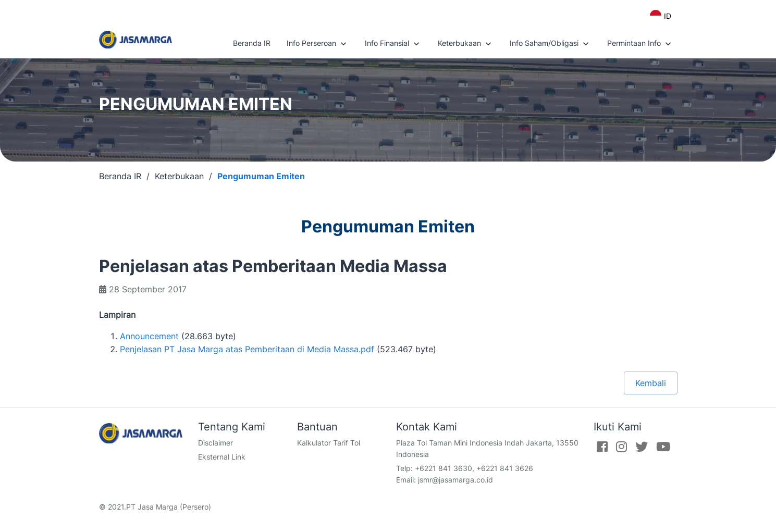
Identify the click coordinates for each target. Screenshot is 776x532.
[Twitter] (642, 447)
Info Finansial (393, 44)
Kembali (651, 383)
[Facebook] (602, 447)
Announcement (149, 336)
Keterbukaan (466, 44)
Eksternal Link (222, 457)
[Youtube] (663, 447)
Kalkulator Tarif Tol (329, 443)
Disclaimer (215, 443)
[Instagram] (621, 447)
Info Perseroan (318, 44)
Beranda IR (252, 43)
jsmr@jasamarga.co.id (455, 480)
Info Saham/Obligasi (550, 44)
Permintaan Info (640, 44)
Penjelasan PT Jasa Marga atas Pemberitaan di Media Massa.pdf (247, 349)
